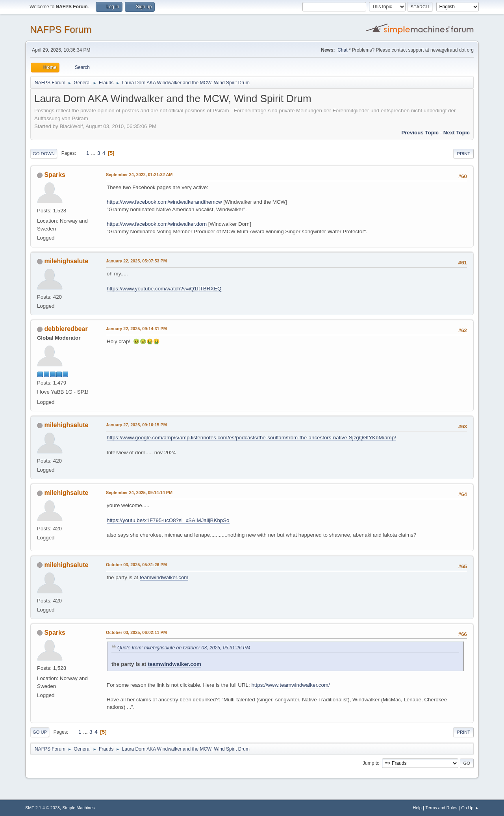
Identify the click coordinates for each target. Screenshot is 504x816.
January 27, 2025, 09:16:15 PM (136, 425)
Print (463, 154)
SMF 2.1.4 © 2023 (43, 808)
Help (417, 808)
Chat (342, 50)
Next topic (457, 133)
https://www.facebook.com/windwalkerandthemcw (164, 202)
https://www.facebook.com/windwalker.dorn (157, 224)
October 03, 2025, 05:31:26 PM (136, 565)
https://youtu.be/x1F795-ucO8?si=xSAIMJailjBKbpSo (168, 520)
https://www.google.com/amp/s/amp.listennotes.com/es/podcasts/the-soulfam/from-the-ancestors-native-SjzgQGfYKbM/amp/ (251, 438)
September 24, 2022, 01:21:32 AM (139, 175)
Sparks (55, 175)
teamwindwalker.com (164, 577)
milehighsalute (66, 261)
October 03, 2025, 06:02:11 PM (136, 632)
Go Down (44, 154)
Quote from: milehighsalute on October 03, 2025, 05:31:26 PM (184, 648)
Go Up (40, 732)
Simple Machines (78, 808)
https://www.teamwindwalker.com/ (290, 685)
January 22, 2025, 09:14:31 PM (136, 329)
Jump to (371, 763)
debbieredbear (66, 329)
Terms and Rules (442, 808)
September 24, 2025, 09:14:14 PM (139, 493)
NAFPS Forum (61, 29)
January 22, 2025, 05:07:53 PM (136, 261)
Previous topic (420, 133)
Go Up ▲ (470, 808)
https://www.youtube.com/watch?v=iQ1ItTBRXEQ (164, 289)
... (94, 153)
